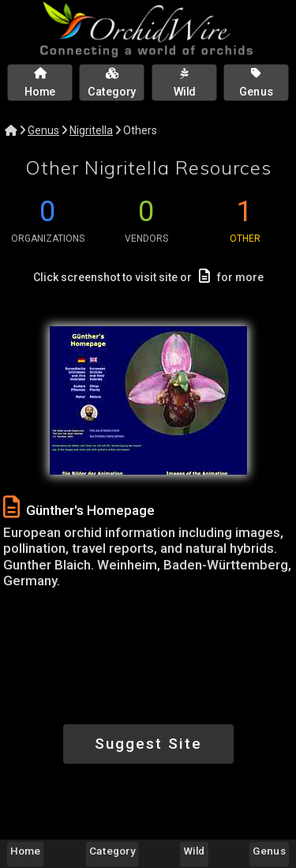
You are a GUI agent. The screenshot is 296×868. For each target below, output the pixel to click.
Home (25, 851)
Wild (195, 851)
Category (112, 851)
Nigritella (91, 130)
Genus (43, 130)
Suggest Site (148, 744)
